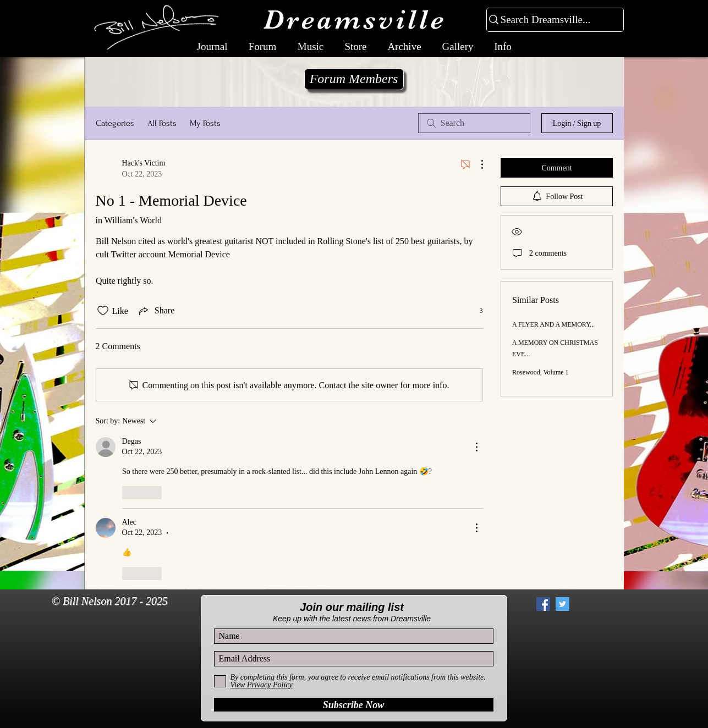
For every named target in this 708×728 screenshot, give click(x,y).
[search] (474, 123)
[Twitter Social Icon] (562, 604)
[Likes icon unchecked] (103, 311)
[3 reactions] (475, 311)
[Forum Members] (354, 79)
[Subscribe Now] (354, 705)
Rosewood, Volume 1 (540, 372)
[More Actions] (476, 164)
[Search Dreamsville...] (550, 20)
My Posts (205, 123)
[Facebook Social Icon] (543, 604)
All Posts (162, 123)
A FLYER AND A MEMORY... (553, 324)
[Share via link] (156, 311)
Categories (115, 123)
